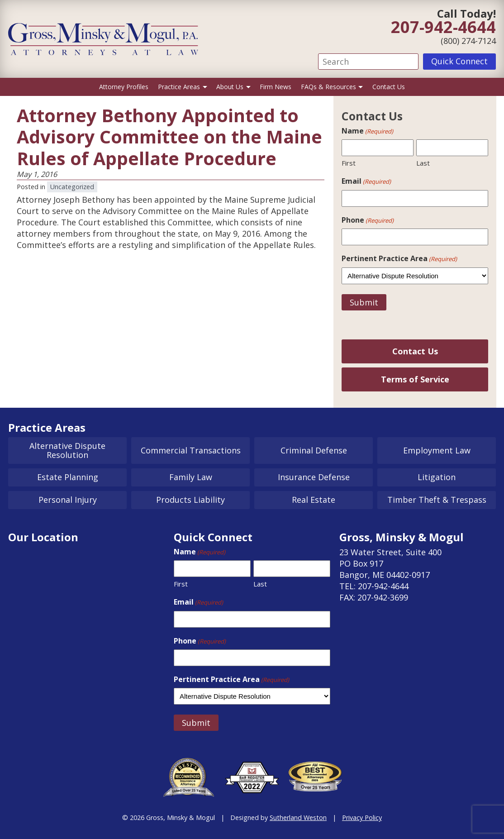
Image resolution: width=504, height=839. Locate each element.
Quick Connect (459, 61)
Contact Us (389, 87)
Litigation (437, 477)
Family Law (191, 477)
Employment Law (437, 450)
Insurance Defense (314, 477)
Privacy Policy (362, 818)
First (349, 163)
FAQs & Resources (328, 87)
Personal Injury (68, 500)
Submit (364, 302)
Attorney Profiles (124, 87)
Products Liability (190, 500)
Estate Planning (68, 477)
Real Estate (314, 500)
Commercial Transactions (191, 450)
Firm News (276, 87)
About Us (230, 87)
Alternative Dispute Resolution (67, 450)
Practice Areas (179, 87)
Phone (368, 220)
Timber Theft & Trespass (437, 500)
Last (423, 163)
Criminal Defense (314, 450)
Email (366, 181)
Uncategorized (72, 187)
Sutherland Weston (298, 818)
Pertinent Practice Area (399, 258)
